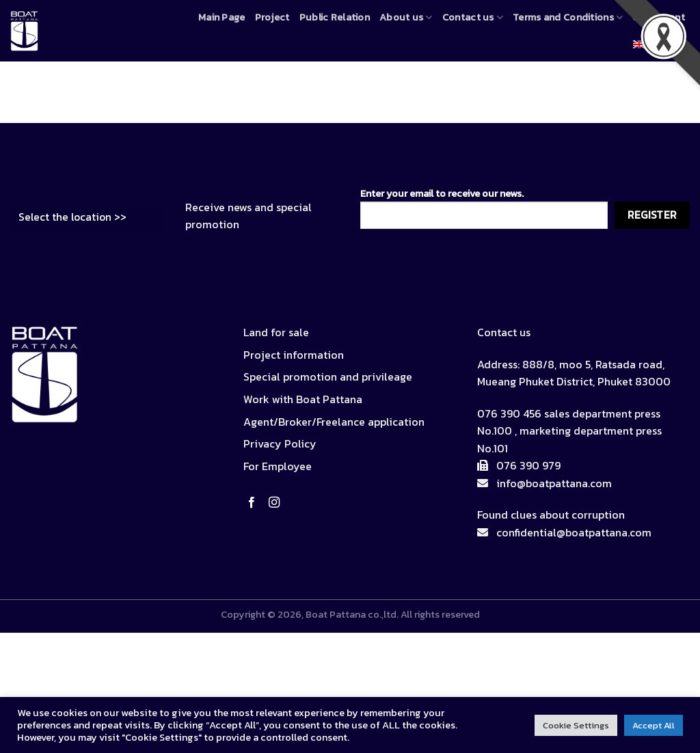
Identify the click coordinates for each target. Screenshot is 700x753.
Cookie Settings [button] (576, 725)
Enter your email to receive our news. (484, 207)
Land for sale (276, 332)
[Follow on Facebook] (254, 503)
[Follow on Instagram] (277, 503)
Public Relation (335, 17)
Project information (294, 355)
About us (406, 17)
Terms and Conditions (568, 17)
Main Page (222, 17)
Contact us (473, 17)
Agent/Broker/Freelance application (334, 422)
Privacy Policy (280, 443)
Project (272, 17)
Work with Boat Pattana (303, 399)
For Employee (278, 466)
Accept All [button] (654, 725)
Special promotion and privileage (328, 376)
